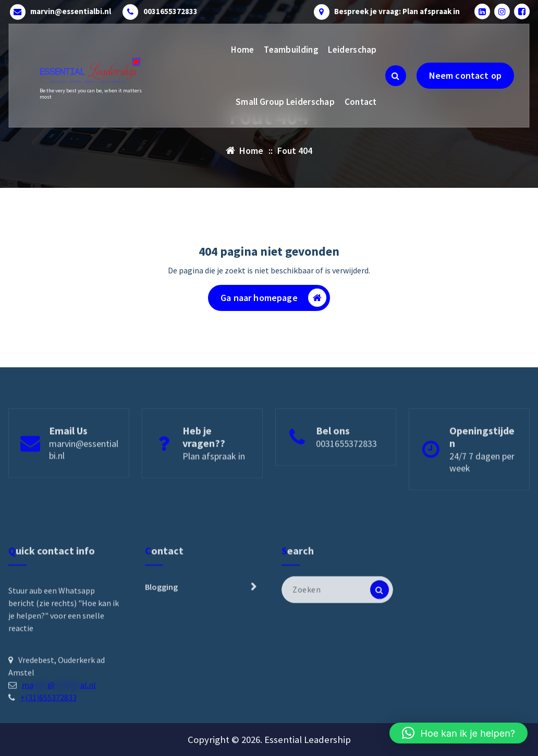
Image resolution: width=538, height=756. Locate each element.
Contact (361, 102)
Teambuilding (291, 50)
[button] (458, 733)
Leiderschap (352, 50)
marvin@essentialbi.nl (71, 11)
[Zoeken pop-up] (396, 76)
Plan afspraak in (214, 484)
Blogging (161, 643)
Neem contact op (465, 75)
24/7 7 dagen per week (482, 490)
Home (242, 50)
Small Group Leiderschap (285, 102)
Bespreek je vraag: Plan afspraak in (397, 11)
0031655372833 (170, 11)
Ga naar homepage (273, 298)
